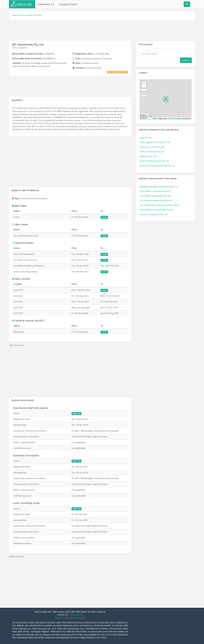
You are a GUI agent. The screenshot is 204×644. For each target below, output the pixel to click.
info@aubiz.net (76, 615)
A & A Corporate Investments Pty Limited (159, 205)
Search (186, 60)
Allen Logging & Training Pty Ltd (155, 142)
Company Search (68, 4)
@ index (38, 15)
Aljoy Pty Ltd (146, 138)
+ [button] (144, 84)
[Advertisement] (102, 30)
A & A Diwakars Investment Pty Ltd (156, 210)
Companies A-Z (46, 4)
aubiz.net (17, 15)
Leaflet (154, 119)
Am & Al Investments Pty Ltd (153, 214)
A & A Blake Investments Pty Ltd (155, 196)
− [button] (144, 89)
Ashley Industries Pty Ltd (152, 152)
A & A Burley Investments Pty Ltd (156, 200)
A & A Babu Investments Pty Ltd (155, 191)
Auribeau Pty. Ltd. (148, 156)
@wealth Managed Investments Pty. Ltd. (159, 186)
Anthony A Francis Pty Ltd (152, 147)
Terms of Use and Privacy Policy (70, 618)
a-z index (28, 15)
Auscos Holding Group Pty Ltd (154, 161)
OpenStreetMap (175, 119)
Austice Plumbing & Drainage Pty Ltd (157, 166)
